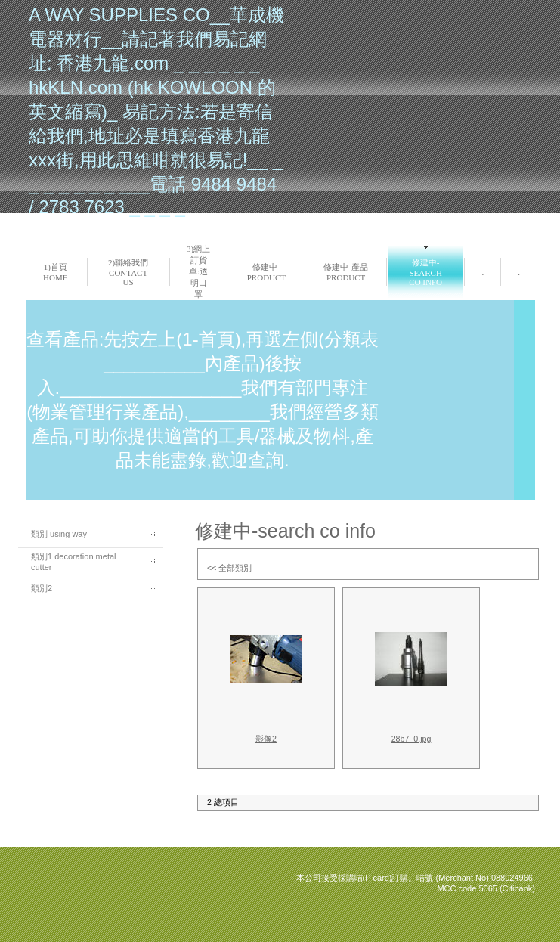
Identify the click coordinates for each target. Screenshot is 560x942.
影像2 (266, 739)
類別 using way (59, 534)
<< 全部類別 (229, 568)
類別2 (42, 588)
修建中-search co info (425, 272)
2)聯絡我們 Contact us (128, 272)
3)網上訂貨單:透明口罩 (198, 271)
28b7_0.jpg (411, 739)
